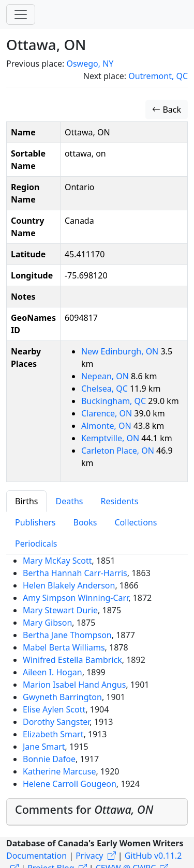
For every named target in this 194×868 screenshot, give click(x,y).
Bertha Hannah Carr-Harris (75, 573)
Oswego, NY (90, 64)
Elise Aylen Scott (54, 709)
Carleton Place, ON (119, 451)
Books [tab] (85, 522)
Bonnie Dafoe (49, 759)
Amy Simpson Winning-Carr (76, 598)
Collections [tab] (136, 522)
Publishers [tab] (35, 522)
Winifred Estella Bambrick (72, 660)
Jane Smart (44, 747)
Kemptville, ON (111, 438)
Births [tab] (26, 501)
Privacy (89, 856)
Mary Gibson (47, 623)
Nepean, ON (106, 376)
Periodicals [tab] (36, 544)
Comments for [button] (84, 809)
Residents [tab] (119, 501)
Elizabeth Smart (53, 734)
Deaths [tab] (69, 501)
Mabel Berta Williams (64, 647)
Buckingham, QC (115, 401)
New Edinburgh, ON (121, 351)
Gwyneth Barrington (62, 697)
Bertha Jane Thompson (67, 635)
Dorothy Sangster (56, 722)
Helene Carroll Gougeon (70, 784)
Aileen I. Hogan (53, 672)
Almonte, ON (107, 426)
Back (167, 110)
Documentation (36, 856)
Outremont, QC (158, 76)
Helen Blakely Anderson (69, 585)
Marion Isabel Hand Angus (74, 685)
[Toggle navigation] (21, 14)
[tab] (97, 812)
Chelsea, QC (106, 389)
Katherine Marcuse (59, 771)
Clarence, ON (108, 413)
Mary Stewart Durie (60, 610)
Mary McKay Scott (57, 561)
